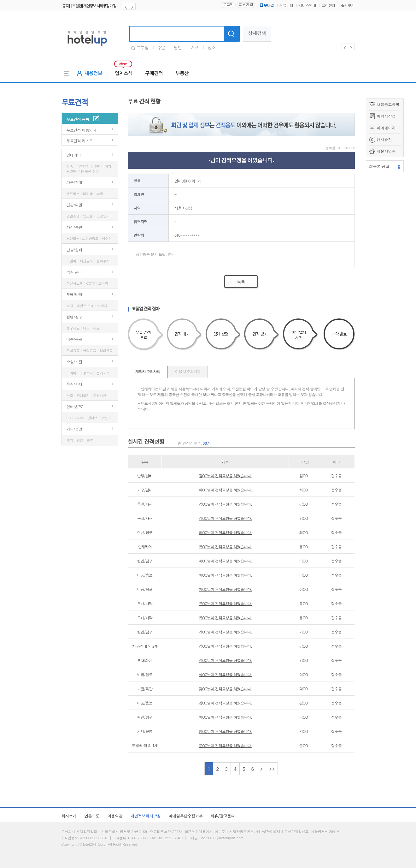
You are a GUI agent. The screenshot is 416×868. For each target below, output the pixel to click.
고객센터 (328, 6)
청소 (211, 48)
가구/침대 (74, 182)
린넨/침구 (74, 317)
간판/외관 (74, 205)
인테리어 (74, 155)
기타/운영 (74, 429)
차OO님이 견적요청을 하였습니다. (225, 490)
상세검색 (257, 34)
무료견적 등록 (78, 119)
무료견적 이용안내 (82, 130)
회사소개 (69, 816)
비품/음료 (74, 339)
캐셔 (195, 48)
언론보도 (92, 816)
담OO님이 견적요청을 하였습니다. (225, 689)
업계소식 (124, 74)
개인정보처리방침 (146, 816)
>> (272, 769)
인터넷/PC (75, 406)
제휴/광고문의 (223, 816)
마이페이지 (386, 128)
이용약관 (115, 816)
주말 (161, 48)
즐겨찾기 (348, 6)
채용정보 (93, 74)
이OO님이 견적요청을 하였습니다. (225, 561)
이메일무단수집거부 (186, 816)
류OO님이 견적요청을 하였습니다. (225, 547)
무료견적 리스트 (80, 141)
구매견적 (154, 74)
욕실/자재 (74, 384)
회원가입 (246, 5)
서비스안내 (307, 6)
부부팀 (143, 48)
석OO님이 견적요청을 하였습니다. (225, 674)
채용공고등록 (388, 104)
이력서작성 (386, 116)
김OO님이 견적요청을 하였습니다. (225, 476)
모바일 (267, 6)
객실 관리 (74, 272)
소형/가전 (74, 362)
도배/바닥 (74, 294)
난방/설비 (74, 250)
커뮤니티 (286, 6)
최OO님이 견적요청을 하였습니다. (225, 532)
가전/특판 (74, 227)
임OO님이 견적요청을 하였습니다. (225, 731)
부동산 (182, 74)
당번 (178, 48)
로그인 (228, 5)
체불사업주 (386, 151)
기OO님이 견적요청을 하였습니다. (225, 632)
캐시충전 (384, 139)
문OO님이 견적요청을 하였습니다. (225, 745)
